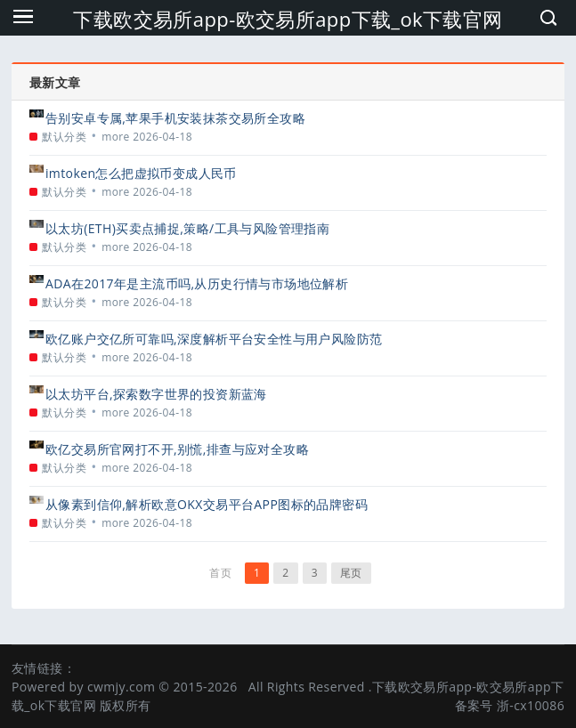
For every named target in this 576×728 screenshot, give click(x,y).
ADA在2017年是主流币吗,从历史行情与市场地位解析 (197, 283)
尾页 (351, 573)
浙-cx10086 (531, 705)
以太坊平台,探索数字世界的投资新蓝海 (156, 394)
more (116, 137)
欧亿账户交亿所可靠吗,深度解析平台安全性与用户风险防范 (214, 339)
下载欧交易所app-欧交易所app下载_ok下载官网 (288, 19)
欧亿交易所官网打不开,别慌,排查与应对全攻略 (177, 449)
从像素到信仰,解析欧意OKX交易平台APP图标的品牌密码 (207, 504)
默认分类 (64, 137)
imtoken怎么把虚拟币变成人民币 (141, 173)
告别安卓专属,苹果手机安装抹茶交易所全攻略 (175, 118)
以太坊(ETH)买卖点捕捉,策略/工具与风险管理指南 (187, 228)
